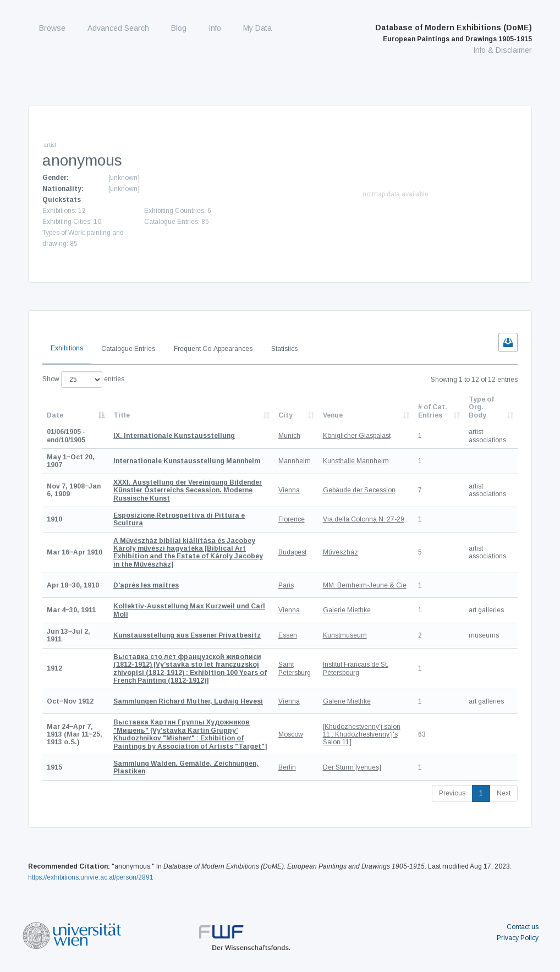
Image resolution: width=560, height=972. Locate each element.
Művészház (341, 552)
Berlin (287, 767)
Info (215, 28)
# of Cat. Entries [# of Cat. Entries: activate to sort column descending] (433, 411)
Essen (288, 635)
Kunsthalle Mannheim (356, 461)
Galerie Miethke (347, 610)
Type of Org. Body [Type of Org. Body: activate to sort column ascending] (481, 407)
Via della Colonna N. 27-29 (364, 519)
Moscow (291, 734)
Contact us (523, 927)
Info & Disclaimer (503, 50)
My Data (257, 28)
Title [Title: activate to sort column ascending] (122, 415)
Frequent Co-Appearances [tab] (213, 349)
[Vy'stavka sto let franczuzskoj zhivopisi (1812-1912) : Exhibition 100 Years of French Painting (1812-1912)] (190, 669)
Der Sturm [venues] (352, 767)
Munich (289, 436)
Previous (452, 793)
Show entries (83, 380)
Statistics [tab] (284, 349)
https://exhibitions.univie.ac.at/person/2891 (91, 877)
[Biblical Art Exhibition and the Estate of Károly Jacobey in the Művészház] (188, 553)
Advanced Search (118, 28)
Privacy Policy (518, 938)
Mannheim (295, 461)
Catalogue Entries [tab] (128, 349)
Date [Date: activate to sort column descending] (55, 415)
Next (504, 793)
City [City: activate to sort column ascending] (286, 415)
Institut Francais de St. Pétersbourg (356, 668)
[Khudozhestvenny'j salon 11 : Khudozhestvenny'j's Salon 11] (362, 735)
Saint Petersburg (295, 668)
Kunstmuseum (345, 635)
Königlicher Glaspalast (357, 436)
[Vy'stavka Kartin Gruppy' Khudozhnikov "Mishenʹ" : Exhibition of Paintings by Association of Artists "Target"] (190, 734)
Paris (286, 585)
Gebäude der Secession (359, 490)
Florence (292, 519)
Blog (179, 28)
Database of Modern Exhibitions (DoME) (454, 33)
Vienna (289, 490)
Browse (52, 28)
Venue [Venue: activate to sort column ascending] (333, 415)
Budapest (292, 552)
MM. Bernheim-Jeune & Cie (365, 585)
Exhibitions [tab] (67, 348)
